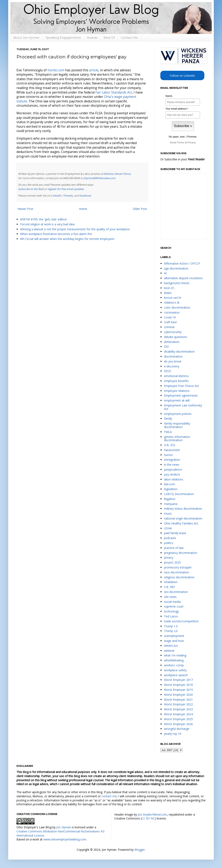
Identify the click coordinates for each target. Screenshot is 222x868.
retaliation (171, 582)
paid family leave (175, 533)
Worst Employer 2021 (178, 700)
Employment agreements (181, 395)
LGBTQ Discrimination (179, 494)
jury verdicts (172, 474)
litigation (170, 499)
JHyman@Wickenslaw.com (99, 178)
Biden (168, 293)
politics (169, 543)
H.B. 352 (170, 445)
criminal (169, 327)
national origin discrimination (183, 518)
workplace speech (176, 675)
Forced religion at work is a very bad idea (47, 224)
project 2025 (172, 562)
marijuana (171, 504)
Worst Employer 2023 (178, 709)
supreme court (174, 606)
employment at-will (177, 400)
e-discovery (172, 366)
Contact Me (129, 38)
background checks (177, 283)
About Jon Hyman (26, 38)
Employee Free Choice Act (182, 386)
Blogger (140, 850)
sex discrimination (176, 592)
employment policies (178, 414)
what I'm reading (175, 655)
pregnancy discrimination (181, 553)
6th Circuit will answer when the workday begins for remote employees (67, 239)
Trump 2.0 (171, 631)
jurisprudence (173, 469)
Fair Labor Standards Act (114, 92)
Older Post (140, 209)
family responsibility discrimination (177, 425)
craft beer (171, 322)
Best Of (109, 38)
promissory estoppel (178, 567)
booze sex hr (173, 298)
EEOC (168, 371)
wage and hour (174, 641)
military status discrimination (183, 509)
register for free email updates (66, 189)
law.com (170, 484)
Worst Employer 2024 (178, 714)
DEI (166, 347)
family (168, 418)
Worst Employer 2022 (178, 704)
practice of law (174, 548)
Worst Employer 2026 (178, 724)
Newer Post (25, 209)
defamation (172, 342)
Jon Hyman (64, 827)
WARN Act (171, 646)
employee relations (177, 391)
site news (170, 597)
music (168, 513)
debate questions (176, 337)
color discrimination (177, 307)
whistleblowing (174, 660)
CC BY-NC (148, 818)
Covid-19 (170, 317)
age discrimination (176, 268)
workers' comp (174, 665)
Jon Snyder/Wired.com (152, 814)
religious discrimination (179, 577)
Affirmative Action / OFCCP (182, 263)
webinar (169, 651)
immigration (172, 460)
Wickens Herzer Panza (117, 174)
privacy (169, 557)
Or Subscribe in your (183, 159)
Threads (68, 196)
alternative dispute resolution (183, 278)
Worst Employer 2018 (178, 685)
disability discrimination (179, 351)
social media (172, 602)
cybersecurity (173, 332)
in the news (172, 465)
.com (56, 70)
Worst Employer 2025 (178, 719)
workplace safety (175, 670)
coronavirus (172, 312)
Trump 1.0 (171, 626)
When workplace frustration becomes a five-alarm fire (56, 234)
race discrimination (177, 572)
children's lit (172, 303)
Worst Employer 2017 (178, 680)
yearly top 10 (173, 734)
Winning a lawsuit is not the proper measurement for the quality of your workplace (75, 229)
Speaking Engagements (63, 38)
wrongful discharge (177, 729)
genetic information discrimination (177, 439)
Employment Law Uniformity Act (183, 407)
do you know (173, 361)
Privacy (192, 142)
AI (165, 273)
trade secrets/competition (181, 621)
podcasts (170, 538)
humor (168, 455)
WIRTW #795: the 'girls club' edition (43, 219)
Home (83, 209)
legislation (171, 489)
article (94, 70)
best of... (170, 288)
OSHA (168, 528)
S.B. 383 (169, 587)
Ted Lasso (171, 616)
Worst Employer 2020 (178, 695)
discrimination (173, 356)
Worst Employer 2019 (178, 690)
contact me (109, 796)
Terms (181, 142)
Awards (92, 38)
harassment (172, 450)
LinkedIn (56, 196)
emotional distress (176, 376)
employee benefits (176, 381)
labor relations (174, 479)
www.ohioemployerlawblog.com (65, 839)
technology (171, 611)
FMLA (168, 432)
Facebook (85, 196)
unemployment (174, 636)
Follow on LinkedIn (182, 76)
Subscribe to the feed (31, 189)
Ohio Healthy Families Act (181, 523)
